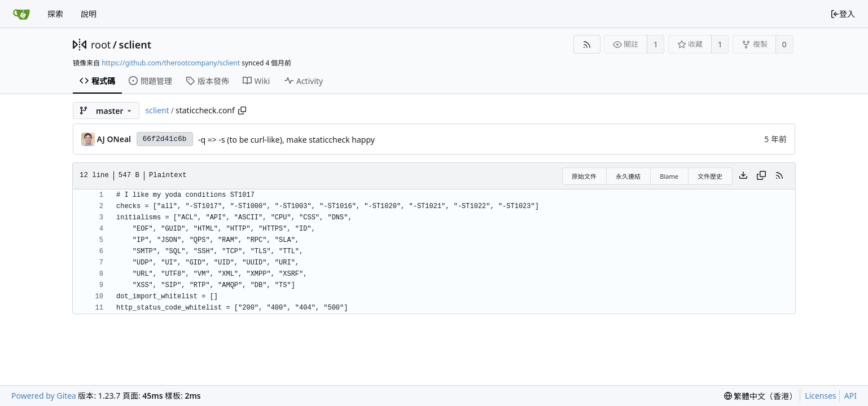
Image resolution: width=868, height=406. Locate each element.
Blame (669, 176)
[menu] (761, 396)
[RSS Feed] (587, 44)
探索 (55, 14)
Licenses (821, 396)
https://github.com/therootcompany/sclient (171, 63)
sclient (135, 45)
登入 (843, 14)
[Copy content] (761, 176)
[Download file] (743, 176)
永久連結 (628, 176)
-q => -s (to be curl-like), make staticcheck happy (286, 140)
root (101, 45)
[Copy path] (242, 111)
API (851, 396)
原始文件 (584, 176)
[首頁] (21, 14)
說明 (89, 14)
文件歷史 (710, 176)
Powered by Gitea (44, 396)
